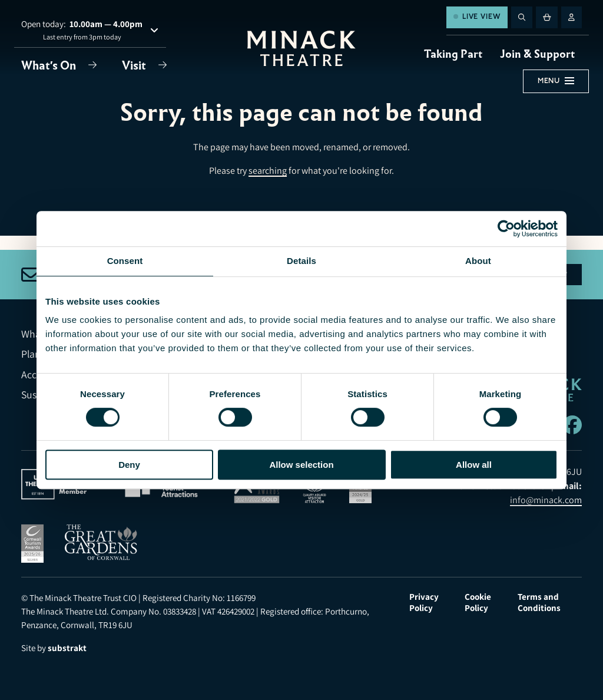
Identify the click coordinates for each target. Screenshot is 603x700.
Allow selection (301, 465)
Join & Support (537, 54)
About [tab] (478, 261)
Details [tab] (301, 261)
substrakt (67, 648)
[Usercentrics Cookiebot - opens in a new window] (506, 229)
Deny (129, 465)
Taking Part (453, 54)
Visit (135, 65)
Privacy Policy (424, 602)
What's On (50, 65)
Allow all (474, 465)
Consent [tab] (125, 261)
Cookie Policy (478, 602)
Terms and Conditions (539, 602)
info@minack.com (546, 500)
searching (268, 171)
